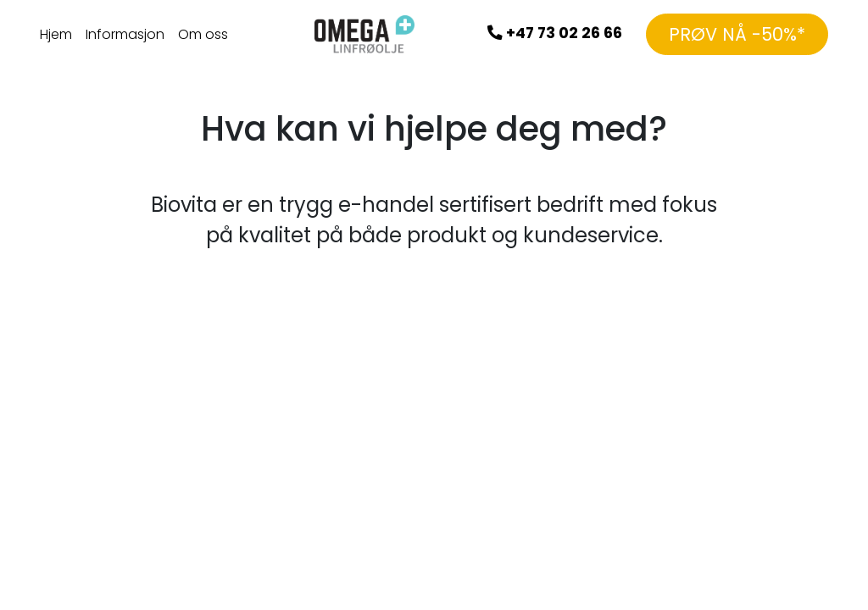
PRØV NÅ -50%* (737, 34)
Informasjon (125, 34)
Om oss (203, 34)
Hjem (56, 34)
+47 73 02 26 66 (555, 33)
